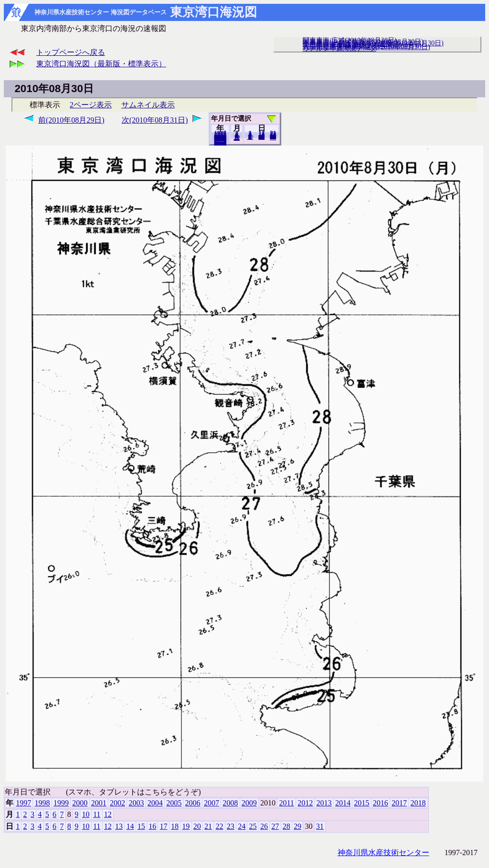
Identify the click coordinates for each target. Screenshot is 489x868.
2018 (220, 143)
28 (287, 826)
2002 (117, 803)
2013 (324, 803)
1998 (43, 803)
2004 (155, 803)
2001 (99, 803)
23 (231, 826)
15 (141, 826)
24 (242, 826)
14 (130, 826)
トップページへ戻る (71, 52)
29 (298, 826)
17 (164, 826)
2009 (249, 803)
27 (275, 826)
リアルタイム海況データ (340, 48)
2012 (305, 803)
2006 (193, 803)
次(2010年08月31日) (155, 120)
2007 (212, 803)
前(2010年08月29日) (71, 120)
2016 (381, 803)
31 (273, 137)
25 (253, 826)
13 (119, 826)
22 (219, 826)
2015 (361, 803)
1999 (61, 803)
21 (208, 826)
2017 (399, 803)
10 (250, 137)
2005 (174, 803)
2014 (343, 803)
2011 (286, 803)
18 (175, 826)
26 (264, 826)
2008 (230, 803)
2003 (136, 803)
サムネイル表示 (148, 105)
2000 (80, 803)
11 (97, 814)
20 (261, 137)
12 (237, 138)
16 (152, 826)
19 (186, 826)
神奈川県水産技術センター (383, 852)
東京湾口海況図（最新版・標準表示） (101, 64)
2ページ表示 (91, 105)
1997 (23, 803)
